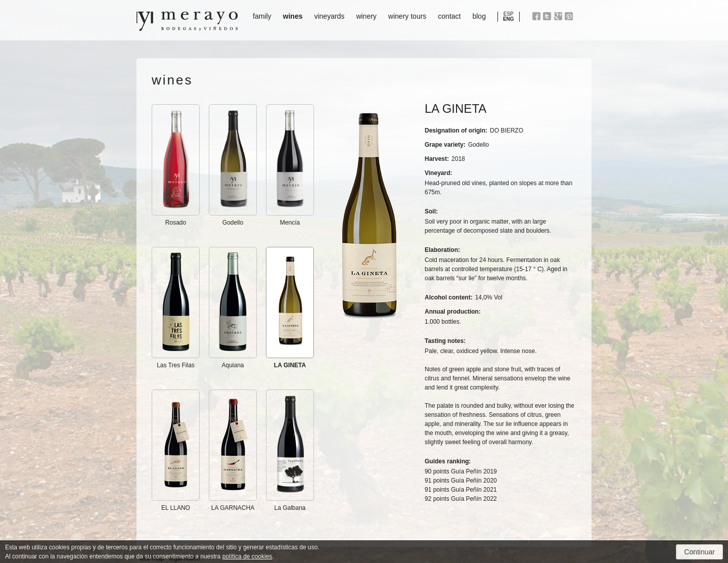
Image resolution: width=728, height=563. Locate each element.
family (262, 16)
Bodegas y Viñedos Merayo (187, 21)
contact (449, 16)
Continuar (699, 552)
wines (293, 16)
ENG (509, 19)
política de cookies (247, 556)
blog (479, 16)
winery (366, 16)
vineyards (329, 16)
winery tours (407, 16)
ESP (509, 14)
